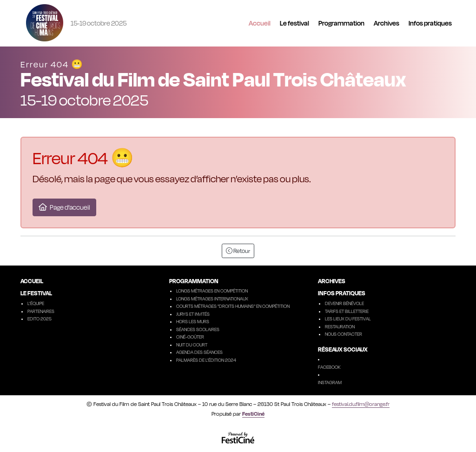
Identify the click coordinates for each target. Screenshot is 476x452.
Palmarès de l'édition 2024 (206, 360)
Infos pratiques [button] (430, 23)
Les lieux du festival (348, 319)
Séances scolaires (198, 329)
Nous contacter (344, 334)
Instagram (330, 382)
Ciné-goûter (190, 337)
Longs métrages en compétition (212, 291)
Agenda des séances (199, 352)
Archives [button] (387, 23)
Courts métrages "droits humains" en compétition (233, 306)
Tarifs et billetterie (347, 311)
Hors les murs (193, 321)
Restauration (340, 326)
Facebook (329, 367)
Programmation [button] (341, 23)
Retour (238, 251)
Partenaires (41, 311)
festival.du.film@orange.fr (361, 404)
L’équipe (36, 303)
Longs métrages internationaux (212, 299)
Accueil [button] (260, 23)
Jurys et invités (193, 314)
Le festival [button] (294, 23)
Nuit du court (192, 345)
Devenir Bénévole (344, 303)
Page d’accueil (64, 207)
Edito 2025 (40, 319)
